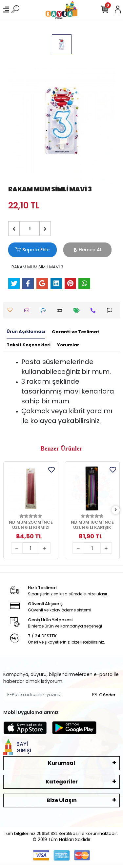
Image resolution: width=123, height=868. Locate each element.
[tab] (26, 332)
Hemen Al (87, 250)
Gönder (104, 695)
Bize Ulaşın (62, 800)
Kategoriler (62, 782)
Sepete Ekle (32, 250)
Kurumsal (61, 763)
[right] (116, 510)
